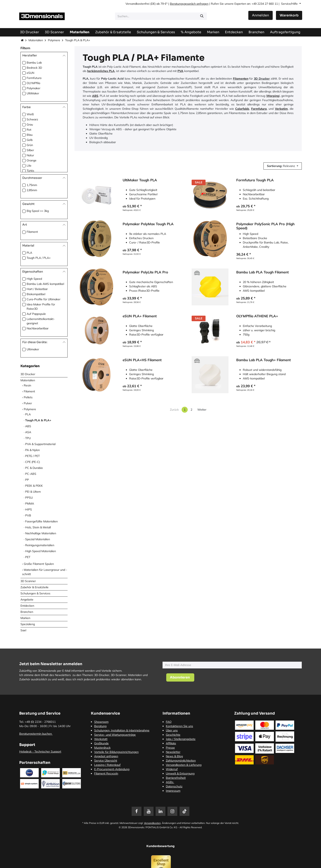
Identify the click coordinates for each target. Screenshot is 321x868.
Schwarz (32, 119)
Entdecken (27, 606)
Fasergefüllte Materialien (41, 521)
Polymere (54, 40)
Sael (23, 630)
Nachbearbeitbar (38, 328)
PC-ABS (31, 474)
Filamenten (241, 79)
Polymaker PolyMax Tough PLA (148, 224)
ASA (28, 432)
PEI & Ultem (33, 492)
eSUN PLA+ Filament (140, 316)
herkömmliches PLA (101, 71)
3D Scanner (28, 581)
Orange (32, 160)
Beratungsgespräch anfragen (189, 4)
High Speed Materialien (41, 551)
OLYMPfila (33, 83)
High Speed (34, 279)
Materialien (36, 40)
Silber (30, 150)
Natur (30, 155)
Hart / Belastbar (37, 289)
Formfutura (34, 78)
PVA (180, 71)
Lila (29, 166)
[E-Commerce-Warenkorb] (289, 15)
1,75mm (32, 185)
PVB (28, 515)
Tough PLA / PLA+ (39, 258)
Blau (30, 135)
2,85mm (32, 190)
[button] (283, 166)
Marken (25, 618)
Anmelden (261, 15)
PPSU (29, 498)
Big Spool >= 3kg (38, 211)
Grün (30, 145)
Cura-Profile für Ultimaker (44, 299)
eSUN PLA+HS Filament (142, 360)
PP (27, 480)
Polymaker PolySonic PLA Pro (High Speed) (265, 226)
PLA (29, 253)
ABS (28, 426)
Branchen (27, 612)
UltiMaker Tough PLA (140, 180)
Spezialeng (28, 624)
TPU (28, 438)
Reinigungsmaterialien (40, 545)
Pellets (28, 397)
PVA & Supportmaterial (40, 444)
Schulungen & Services (35, 593)
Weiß (30, 114)
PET (28, 557)
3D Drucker (28, 374)
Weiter (202, 410)
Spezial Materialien (38, 539)
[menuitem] (285, 32)
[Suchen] (202, 16)
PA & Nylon (32, 450)
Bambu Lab (34, 63)
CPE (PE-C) (33, 462)
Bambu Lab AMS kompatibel (45, 284)
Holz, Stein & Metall (38, 527)
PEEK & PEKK (34, 486)
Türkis (30, 171)
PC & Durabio (34, 468)
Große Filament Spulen (39, 564)
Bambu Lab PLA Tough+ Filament (263, 360)
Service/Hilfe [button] (290, 4)
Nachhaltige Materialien (41, 533)
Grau (30, 124)
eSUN (30, 73)
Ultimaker (33, 349)
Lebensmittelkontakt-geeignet (41, 321)
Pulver (28, 403)
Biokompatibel (36, 294)
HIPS (29, 509)
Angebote (27, 600)
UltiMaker (33, 93)
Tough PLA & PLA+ (38, 420)
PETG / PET (32, 456)
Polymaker (33, 88)
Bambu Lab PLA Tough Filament (262, 272)
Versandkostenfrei (137, 4)
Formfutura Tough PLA (255, 180)
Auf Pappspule (36, 314)
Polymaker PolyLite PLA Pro (145, 272)
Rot (29, 130)
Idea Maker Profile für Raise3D (41, 307)
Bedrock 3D (34, 68)
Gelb (30, 140)
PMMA (30, 504)
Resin (27, 385)
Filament (32, 232)
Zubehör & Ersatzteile (34, 587)
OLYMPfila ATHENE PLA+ (257, 316)
